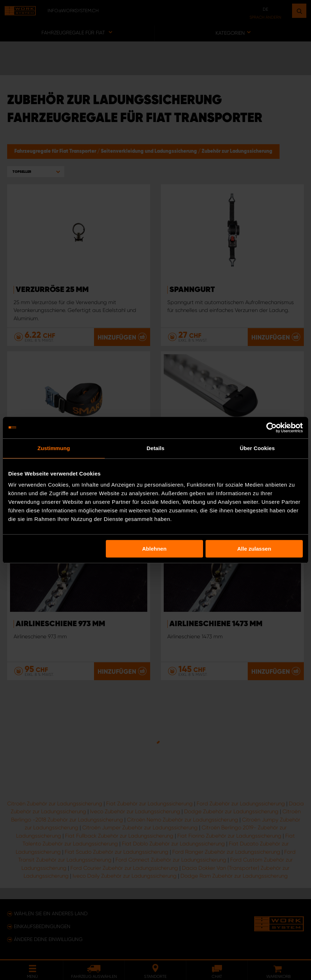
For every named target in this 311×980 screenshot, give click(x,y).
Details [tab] (155, 448)
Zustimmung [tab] (54, 448)
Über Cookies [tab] (257, 448)
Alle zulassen (254, 549)
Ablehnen (154, 549)
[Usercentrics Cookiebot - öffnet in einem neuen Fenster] (271, 428)
